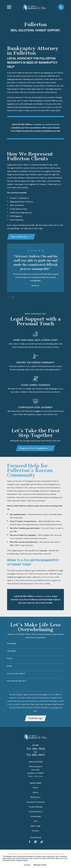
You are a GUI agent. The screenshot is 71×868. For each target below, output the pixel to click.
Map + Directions (35, 776)
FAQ (36, 821)
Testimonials (36, 816)
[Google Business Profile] (35, 842)
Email (9, 666)
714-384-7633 (36, 749)
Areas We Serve (36, 812)
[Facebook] (30, 842)
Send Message (35, 718)
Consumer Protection (35, 802)
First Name (12, 643)
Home (35, 788)
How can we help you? (17, 681)
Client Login (36, 826)
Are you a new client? (16, 673)
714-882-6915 (35, 755)
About (36, 792)
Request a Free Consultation (36, 448)
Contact (35, 831)
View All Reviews (21, 237)
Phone (10, 658)
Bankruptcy (36, 797)
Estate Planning (36, 807)
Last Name (12, 651)
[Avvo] (41, 842)
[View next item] (13, 297)
